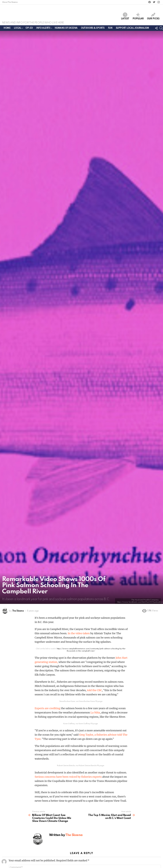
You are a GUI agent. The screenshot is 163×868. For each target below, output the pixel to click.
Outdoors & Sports (93, 29)
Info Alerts (43, 30)
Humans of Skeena (66, 29)
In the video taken (79, 634)
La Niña (95, 714)
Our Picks (153, 17)
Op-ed (29, 29)
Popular (138, 17)
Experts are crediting (47, 709)
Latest (125, 17)
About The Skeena (10, 2)
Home (7, 29)
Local (18, 30)
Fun (110, 29)
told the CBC (95, 691)
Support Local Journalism (132, 29)
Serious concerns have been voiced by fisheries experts (68, 778)
